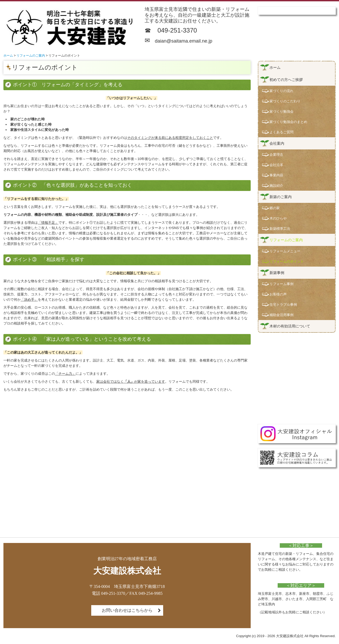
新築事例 (277, 273)
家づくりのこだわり (285, 101)
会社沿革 (276, 165)
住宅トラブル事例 (283, 305)
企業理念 (276, 155)
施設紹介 (276, 186)
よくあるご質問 (281, 132)
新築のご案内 (281, 197)
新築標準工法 (280, 229)
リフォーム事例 (281, 284)
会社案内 (277, 143)
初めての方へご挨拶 (286, 80)
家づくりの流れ (281, 91)
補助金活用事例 (281, 315)
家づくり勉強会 (281, 111)
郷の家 (275, 208)
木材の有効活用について (290, 326)
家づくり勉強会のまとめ (288, 122)
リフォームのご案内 (286, 240)
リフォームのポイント (287, 261)
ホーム (275, 67)
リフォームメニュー (285, 251)
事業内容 (276, 175)
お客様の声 (278, 294)
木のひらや (278, 218)
